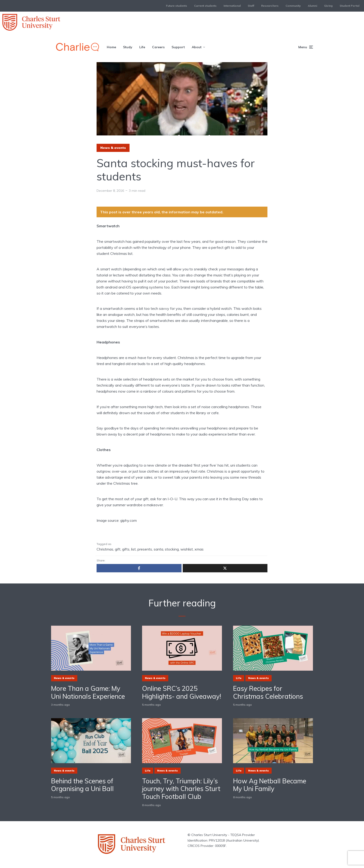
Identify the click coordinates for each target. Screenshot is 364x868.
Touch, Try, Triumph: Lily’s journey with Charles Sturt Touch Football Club (181, 789)
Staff (251, 6)
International (232, 6)
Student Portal (349, 6)
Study (128, 47)
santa (158, 549)
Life (142, 47)
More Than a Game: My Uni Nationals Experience (88, 692)
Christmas (105, 549)
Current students (205, 6)
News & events (113, 148)
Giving (328, 6)
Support (178, 47)
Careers (158, 47)
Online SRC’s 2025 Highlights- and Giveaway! (182, 692)
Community (293, 6)
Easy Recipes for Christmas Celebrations (268, 692)
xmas (199, 549)
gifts (126, 549)
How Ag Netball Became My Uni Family (270, 785)
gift (118, 549)
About (197, 47)
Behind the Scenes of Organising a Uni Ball (82, 785)
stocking (172, 549)
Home (111, 47)
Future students (177, 6)
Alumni (312, 6)
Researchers (270, 6)
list (133, 549)
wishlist (187, 549)
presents (145, 549)
